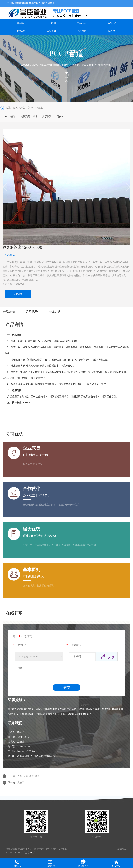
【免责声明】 (30, 853)
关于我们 (51, 23)
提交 (66, 687)
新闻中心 (112, 23)
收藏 (119, 849)
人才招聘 (82, 31)
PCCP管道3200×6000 (28, 776)
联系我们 (112, 31)
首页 (15, 108)
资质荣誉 (21, 31)
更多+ (60, 116)
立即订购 (18, 294)
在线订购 (55, 312)
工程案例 (51, 31)
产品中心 (82, 23)
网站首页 (21, 23)
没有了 (21, 783)
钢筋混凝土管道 (29, 116)
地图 (125, 849)
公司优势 (32, 312)
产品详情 (9, 312)
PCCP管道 (37, 108)
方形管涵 (47, 116)
